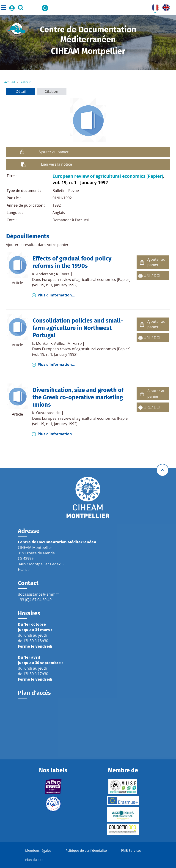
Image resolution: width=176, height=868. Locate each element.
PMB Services (131, 850)
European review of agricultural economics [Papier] (108, 176)
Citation (51, 91)
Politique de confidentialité (86, 850)
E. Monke (40, 343)
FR (154, 7)
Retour (26, 82)
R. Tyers (63, 274)
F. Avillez (58, 343)
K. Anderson (43, 274)
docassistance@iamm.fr (38, 594)
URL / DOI (152, 276)
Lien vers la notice (56, 164)
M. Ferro (75, 343)
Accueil (10, 82)
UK (165, 7)
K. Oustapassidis (46, 413)
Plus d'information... (56, 295)
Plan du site (34, 860)
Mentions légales (38, 850)
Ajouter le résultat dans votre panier (37, 245)
